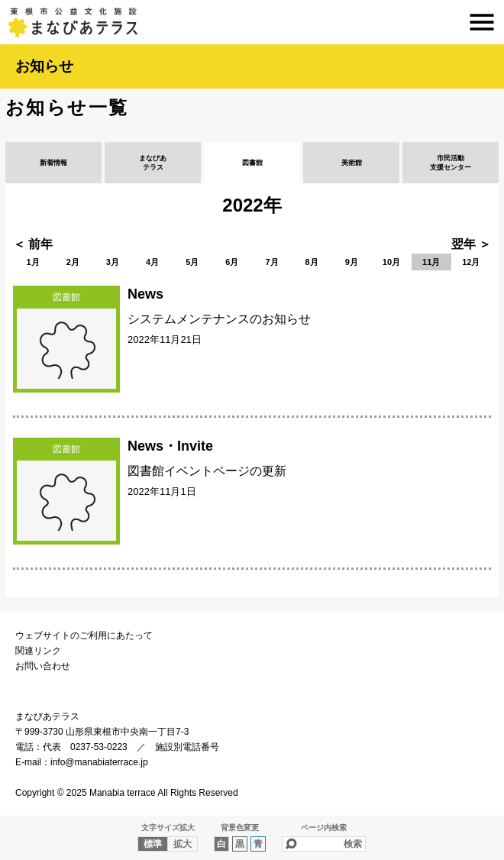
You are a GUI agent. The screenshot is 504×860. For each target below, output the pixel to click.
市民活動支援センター (451, 163)
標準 (153, 844)
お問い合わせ (43, 666)
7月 (271, 262)
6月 (232, 262)
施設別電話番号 (187, 747)
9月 (352, 262)
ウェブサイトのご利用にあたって (84, 635)
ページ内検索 (324, 828)
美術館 (352, 163)
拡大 (183, 844)
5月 (192, 262)
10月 (391, 262)
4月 (152, 262)
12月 (471, 262)
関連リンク (38, 651)
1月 (33, 262)
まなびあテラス (252, 22)
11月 (431, 262)
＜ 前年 (33, 244)
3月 (113, 262)
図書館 (252, 163)
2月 (73, 262)
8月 (312, 262)
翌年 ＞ (471, 244)
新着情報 (53, 163)
